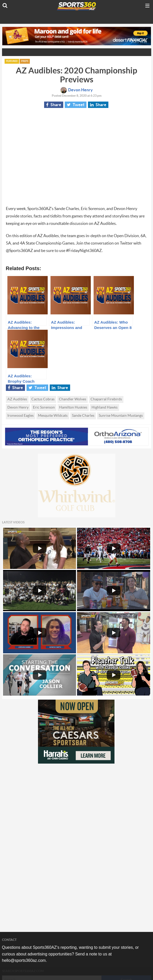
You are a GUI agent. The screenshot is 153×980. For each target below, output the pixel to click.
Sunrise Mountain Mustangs (121, 416)
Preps (25, 61)
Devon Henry (77, 90)
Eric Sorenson (44, 408)
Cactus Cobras (43, 399)
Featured (12, 61)
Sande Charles (83, 416)
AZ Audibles (17, 399)
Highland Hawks (105, 408)
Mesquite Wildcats (53, 416)
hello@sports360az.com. (24, 960)
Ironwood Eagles (21, 416)
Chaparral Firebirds (106, 399)
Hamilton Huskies (73, 408)
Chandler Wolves (73, 399)
